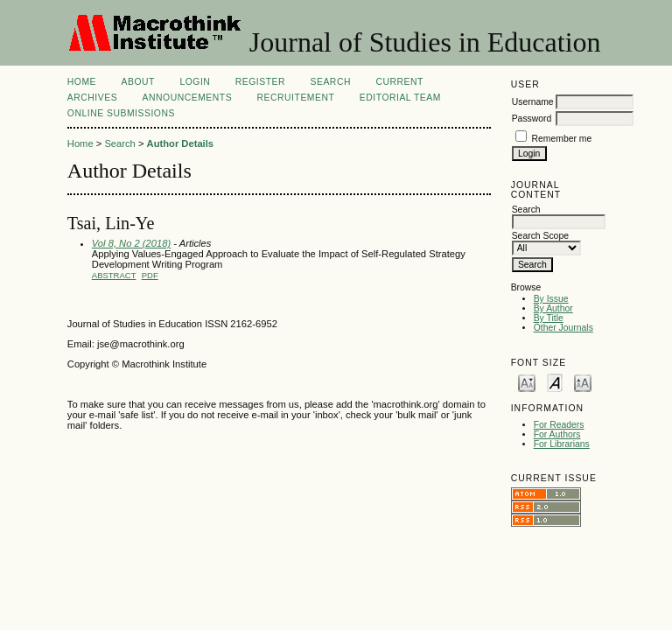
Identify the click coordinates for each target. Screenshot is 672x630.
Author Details (180, 143)
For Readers (559, 425)
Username (533, 102)
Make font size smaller (527, 382)
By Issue (551, 299)
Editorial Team (400, 98)
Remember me (562, 139)
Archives (92, 98)
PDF (150, 275)
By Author (553, 308)
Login (195, 82)
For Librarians (562, 444)
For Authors (557, 434)
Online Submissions (121, 113)
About (138, 82)
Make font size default (555, 382)
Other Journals (563, 328)
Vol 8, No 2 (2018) (131, 243)
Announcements (188, 98)
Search (331, 82)
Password (532, 119)
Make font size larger (583, 382)
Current (399, 82)
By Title (549, 318)
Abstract (114, 275)
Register (260, 82)
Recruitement (296, 98)
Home (82, 82)
